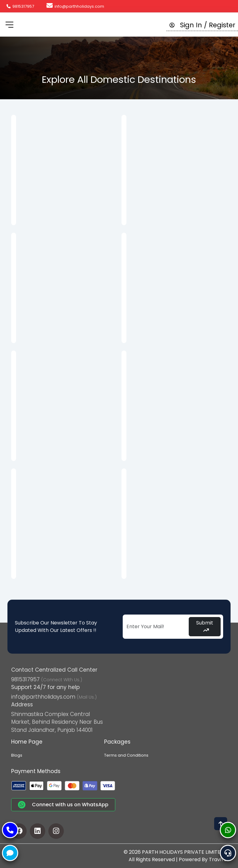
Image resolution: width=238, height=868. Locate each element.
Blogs (17, 755)
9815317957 (20, 6)
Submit (205, 626)
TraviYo (218, 859)
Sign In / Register (202, 25)
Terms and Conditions (126, 755)
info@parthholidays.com (75, 6)
